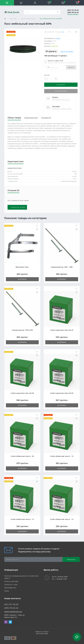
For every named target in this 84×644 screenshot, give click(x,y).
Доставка (56, 106)
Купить (71, 67)
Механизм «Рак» (22, 267)
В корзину (61, 85)
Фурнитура (13, 19)
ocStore (46, 632)
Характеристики (31, 118)
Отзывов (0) (46, 118)
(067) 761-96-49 (73, 10)
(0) (63, 32)
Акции (7, 591)
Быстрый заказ (61, 91)
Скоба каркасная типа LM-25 (62, 330)
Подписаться (71, 559)
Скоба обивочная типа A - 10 (62, 456)
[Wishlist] (69, 32)
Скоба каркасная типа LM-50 (62, 393)
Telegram (10, 622)
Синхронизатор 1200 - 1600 (62, 267)
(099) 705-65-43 (73, 12)
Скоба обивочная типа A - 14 (62, 519)
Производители (10, 588)
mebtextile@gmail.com (13, 612)
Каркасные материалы (28, 19)
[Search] (58, 12)
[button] (35, 3)
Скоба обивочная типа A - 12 (22, 519)
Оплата (55, 97)
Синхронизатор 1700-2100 (22, 330)
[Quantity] (51, 79)
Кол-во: (47, 75)
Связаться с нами (11, 584)
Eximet (58, 38)
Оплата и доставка (11, 581)
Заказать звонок (73, 14)
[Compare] (76, 32)
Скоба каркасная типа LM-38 (22, 393)
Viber (6, 622)
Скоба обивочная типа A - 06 (22, 456)
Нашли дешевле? (67, 51)
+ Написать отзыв (17, 207)
